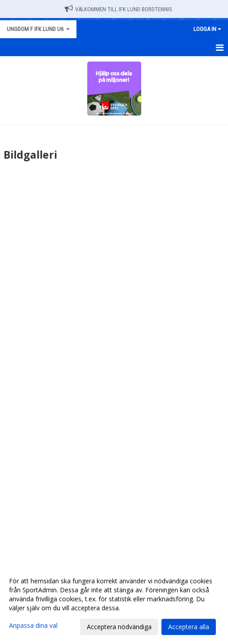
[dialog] (114, 604)
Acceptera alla (189, 627)
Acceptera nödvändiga (119, 627)
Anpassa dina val (33, 626)
